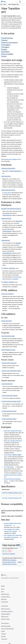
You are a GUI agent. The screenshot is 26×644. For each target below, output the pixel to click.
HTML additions (6, 45)
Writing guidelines (6, 614)
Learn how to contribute (9, 554)
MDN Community (6, 609)
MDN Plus (4, 599)
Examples (4, 50)
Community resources (7, 611)
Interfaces (5, 40)
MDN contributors (12, 560)
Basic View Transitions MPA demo (13, 441)
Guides (3, 631)
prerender (15, 279)
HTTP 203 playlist (9, 467)
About (3, 589)
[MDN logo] (4, 575)
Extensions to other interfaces (10, 43)
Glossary (4, 636)
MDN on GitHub (5, 619)
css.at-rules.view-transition (12, 516)
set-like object (7, 193)
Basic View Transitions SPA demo (13, 431)
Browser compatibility (8, 54)
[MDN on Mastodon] (10, 582)
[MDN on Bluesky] (5, 582)
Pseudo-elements (8, 381)
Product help (5, 602)
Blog (2, 592)
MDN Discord (5, 617)
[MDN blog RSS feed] (12, 582)
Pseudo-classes (7, 360)
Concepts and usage (7, 38)
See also (4, 56)
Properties (5, 333)
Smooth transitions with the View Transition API (13, 475)
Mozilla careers (5, 594)
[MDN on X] (7, 582)
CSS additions (6, 47)
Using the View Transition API (11, 159)
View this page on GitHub (9, 562)
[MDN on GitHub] (2, 582)
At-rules (4, 318)
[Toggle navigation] (23, 2)
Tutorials (3, 634)
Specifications (6, 52)
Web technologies (6, 626)
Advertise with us (6, 597)
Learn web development (7, 629)
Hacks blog (4, 639)
